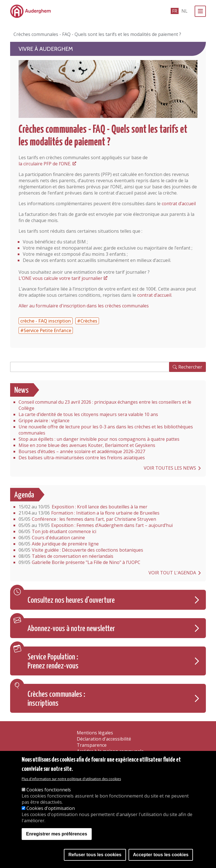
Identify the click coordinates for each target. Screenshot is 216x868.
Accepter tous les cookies (161, 855)
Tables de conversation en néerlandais (66, 556)
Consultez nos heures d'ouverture (71, 600)
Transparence (92, 745)
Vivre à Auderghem (46, 49)
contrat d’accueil (179, 204)
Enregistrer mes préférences (57, 834)
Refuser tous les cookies (95, 855)
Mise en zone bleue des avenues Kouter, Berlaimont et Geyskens (87, 445)
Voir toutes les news (170, 468)
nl (184, 11)
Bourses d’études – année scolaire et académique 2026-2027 (82, 451)
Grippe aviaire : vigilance (44, 421)
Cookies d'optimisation (51, 808)
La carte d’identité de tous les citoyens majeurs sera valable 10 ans (88, 414)
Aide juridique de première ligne (59, 544)
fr (175, 11)
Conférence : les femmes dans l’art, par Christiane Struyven (87, 519)
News (22, 390)
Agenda (24, 495)
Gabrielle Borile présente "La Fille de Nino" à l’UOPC (79, 562)
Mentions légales (95, 733)
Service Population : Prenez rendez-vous (53, 662)
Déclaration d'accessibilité (104, 739)
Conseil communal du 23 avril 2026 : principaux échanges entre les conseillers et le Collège (105, 405)
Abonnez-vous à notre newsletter (71, 629)
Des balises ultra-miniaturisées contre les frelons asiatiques (82, 458)
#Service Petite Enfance (46, 330)
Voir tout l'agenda (172, 573)
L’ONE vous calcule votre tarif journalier (60, 278)
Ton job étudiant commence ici (57, 531)
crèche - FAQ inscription (46, 321)
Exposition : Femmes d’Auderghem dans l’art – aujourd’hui (96, 525)
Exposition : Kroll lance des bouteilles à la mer (83, 507)
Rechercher (190, 367)
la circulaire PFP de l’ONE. (45, 164)
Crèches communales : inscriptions (56, 699)
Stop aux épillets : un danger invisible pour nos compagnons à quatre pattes (99, 439)
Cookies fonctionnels (49, 790)
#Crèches (87, 321)
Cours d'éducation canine (52, 538)
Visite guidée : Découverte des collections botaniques (81, 550)
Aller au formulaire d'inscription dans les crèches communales (84, 306)
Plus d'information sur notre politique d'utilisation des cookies (71, 779)
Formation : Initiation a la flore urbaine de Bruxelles (89, 513)
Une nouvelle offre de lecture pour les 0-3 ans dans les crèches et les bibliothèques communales (106, 430)
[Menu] (200, 11)
